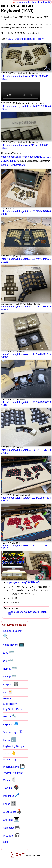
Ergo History (10, 704)
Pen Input (11, 795)
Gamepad (11, 827)
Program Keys (14, 766)
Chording (11, 819)
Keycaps (11, 724)
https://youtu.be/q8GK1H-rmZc (23, 582)
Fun (8, 692)
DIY (8, 660)
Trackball (11, 787)
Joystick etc (12, 811)
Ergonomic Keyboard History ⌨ (33, 2)
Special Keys (13, 732)
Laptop (10, 676)
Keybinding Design (13, 746)
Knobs (10, 803)
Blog (5, 842)
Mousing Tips (10, 759)
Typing (10, 753)
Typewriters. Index (13, 773)
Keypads (11, 684)
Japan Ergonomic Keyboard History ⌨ (28, 613)
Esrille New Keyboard (13, 165)
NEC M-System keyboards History (25, 39)
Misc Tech (11, 835)
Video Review (14, 644)
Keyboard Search (13, 634)
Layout (10, 740)
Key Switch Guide (13, 709)
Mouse (10, 779)
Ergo (9, 652)
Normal (10, 668)
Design (10, 716)
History (7, 699)
